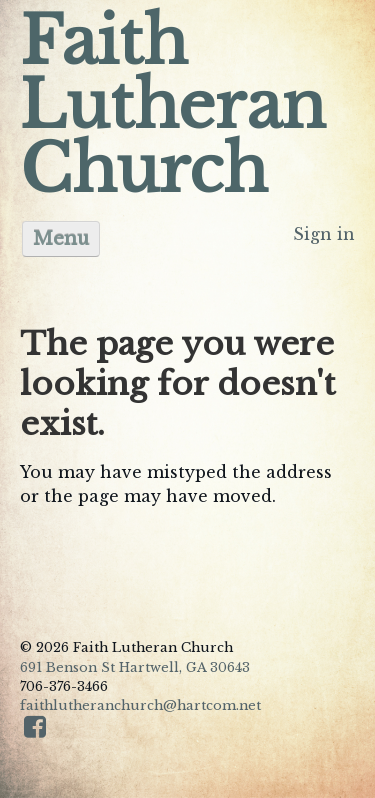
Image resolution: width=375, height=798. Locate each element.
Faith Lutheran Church (173, 106)
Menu (61, 239)
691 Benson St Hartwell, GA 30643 (135, 667)
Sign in (324, 234)
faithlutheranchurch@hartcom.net (140, 705)
